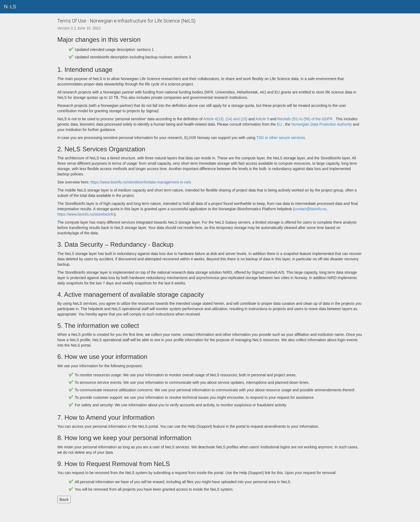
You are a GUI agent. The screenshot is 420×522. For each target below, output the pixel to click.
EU (280, 124)
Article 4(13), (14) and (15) (226, 119)
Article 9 (262, 119)
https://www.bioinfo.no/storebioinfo (86, 214)
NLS (10, 7)
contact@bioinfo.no (310, 209)
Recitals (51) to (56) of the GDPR (305, 119)
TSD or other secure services (281, 138)
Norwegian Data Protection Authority (322, 124)
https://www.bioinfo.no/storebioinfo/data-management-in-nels (141, 182)
